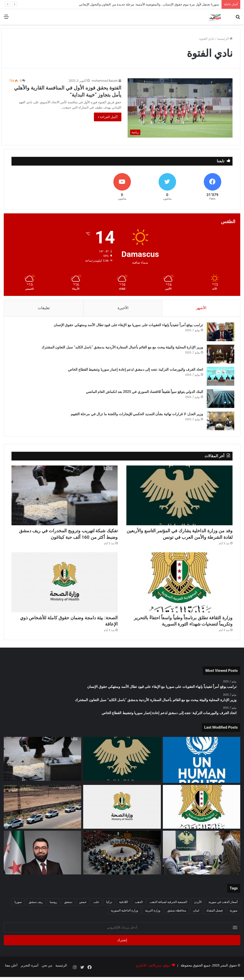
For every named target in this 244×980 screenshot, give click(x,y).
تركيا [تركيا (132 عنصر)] (109, 907)
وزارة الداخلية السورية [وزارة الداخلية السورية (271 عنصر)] (124, 916)
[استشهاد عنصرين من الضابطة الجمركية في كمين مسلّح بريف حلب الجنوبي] (42, 812)
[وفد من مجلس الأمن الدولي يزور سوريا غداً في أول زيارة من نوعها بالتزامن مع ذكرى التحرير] (122, 858)
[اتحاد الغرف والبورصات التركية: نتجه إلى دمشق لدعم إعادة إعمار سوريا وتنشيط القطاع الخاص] (219, 378)
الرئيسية (225, 39)
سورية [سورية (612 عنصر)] (234, 916)
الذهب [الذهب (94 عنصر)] (139, 907)
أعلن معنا (11, 971)
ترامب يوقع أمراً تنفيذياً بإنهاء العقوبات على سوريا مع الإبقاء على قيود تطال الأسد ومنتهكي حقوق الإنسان (127, 327)
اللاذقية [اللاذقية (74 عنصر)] (123, 907)
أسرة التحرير (29, 971)
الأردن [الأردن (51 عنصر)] (198, 907)
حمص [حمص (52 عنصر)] (83, 907)
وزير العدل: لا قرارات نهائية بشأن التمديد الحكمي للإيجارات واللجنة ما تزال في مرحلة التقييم (135, 416)
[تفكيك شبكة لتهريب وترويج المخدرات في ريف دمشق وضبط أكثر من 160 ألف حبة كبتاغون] (65, 499)
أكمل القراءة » (108, 117)
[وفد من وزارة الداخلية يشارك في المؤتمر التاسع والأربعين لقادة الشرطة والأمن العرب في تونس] (179, 499)
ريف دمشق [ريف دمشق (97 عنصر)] (36, 907)
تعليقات (44, 308)
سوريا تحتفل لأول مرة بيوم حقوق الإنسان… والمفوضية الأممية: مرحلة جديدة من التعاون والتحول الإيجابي (149, 4)
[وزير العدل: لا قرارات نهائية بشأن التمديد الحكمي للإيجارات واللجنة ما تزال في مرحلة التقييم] (219, 423)
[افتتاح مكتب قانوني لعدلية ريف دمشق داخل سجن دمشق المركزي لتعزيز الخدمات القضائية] (202, 858)
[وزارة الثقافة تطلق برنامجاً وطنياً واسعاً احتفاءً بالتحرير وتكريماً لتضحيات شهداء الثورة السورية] (179, 587)
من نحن (47, 971)
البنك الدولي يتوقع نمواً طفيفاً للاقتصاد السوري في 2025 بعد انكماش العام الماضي (143, 393)
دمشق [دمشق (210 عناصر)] (68, 907)
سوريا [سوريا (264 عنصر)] (18, 907)
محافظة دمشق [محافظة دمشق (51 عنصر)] (177, 916)
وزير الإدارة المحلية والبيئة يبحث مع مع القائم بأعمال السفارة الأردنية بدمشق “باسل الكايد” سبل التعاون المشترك (121, 349)
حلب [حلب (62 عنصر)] (96, 907)
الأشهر (201, 308)
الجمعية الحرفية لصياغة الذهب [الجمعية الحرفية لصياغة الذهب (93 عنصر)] (168, 907)
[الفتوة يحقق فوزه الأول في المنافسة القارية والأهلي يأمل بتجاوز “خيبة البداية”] (180, 108)
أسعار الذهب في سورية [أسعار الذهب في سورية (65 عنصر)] (223, 907)
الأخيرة (123, 308)
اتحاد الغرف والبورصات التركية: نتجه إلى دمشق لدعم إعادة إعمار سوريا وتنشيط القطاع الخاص (134, 371)
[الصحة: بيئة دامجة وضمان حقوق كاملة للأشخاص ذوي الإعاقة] (65, 587)
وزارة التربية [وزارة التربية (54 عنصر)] (153, 916)
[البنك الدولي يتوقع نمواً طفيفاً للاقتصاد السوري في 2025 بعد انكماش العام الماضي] (219, 400)
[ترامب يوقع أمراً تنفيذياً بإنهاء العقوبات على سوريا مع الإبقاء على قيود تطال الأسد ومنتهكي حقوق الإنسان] (219, 334)
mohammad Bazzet (105, 81)
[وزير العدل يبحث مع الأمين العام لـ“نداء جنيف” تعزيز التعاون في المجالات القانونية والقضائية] (42, 858)
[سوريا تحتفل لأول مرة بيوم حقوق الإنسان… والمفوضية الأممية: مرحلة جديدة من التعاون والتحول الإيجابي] (202, 765)
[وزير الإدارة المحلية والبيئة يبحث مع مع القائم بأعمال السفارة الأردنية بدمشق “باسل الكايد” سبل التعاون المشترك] (219, 356)
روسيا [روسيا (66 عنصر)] (53, 907)
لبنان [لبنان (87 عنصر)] (196, 916)
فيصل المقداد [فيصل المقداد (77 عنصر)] (215, 916)
